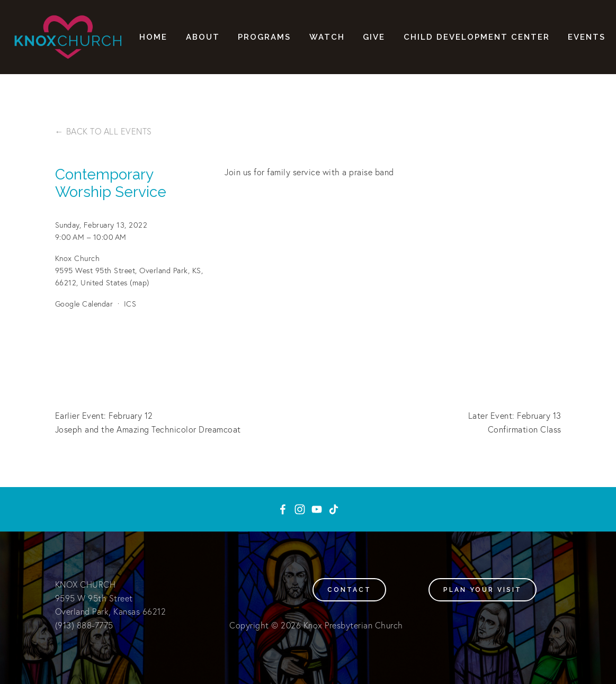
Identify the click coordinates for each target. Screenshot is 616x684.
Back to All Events (109, 131)
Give (374, 37)
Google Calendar (84, 304)
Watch (327, 37)
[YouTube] (317, 509)
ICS (130, 304)
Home (153, 37)
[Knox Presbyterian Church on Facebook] (283, 509)
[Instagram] (300, 509)
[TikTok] (334, 509)
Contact (349, 590)
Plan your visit (483, 590)
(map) (140, 283)
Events (587, 37)
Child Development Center (477, 37)
